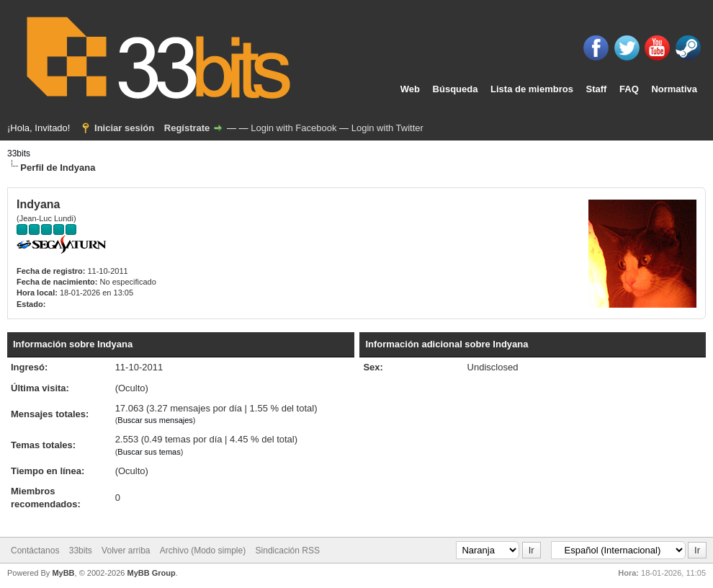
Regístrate (187, 128)
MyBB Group (151, 573)
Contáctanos (35, 551)
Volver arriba (126, 551)
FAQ (629, 89)
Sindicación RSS (288, 551)
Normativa (674, 89)
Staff (597, 89)
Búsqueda (456, 89)
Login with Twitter (387, 128)
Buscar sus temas (149, 452)
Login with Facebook (293, 128)
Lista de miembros (532, 89)
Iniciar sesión (124, 128)
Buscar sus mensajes (155, 420)
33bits (19, 153)
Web (410, 89)
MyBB (63, 573)
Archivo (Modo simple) (203, 551)
